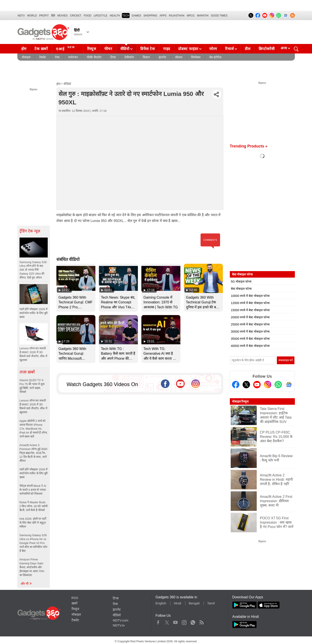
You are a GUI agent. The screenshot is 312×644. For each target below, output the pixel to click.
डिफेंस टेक (148, 49)
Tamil (211, 603)
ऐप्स (57, 57)
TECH (126, 16)
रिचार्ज (230, 49)
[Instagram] (268, 385)
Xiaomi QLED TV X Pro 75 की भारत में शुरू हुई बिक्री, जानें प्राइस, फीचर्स (32, 386)
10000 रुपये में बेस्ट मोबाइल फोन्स (250, 296)
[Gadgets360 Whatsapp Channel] (278, 385)
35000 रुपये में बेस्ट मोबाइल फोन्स (250, 339)
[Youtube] (257, 385)
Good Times (219, 16)
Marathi (203, 16)
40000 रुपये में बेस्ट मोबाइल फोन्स (250, 346)
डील (248, 49)
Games (136, 16)
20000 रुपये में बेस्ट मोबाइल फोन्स (250, 317)
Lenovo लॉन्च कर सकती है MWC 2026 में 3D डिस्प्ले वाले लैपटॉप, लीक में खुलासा (33, 406)
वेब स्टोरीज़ (215, 57)
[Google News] (289, 385)
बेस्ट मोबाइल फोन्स (241, 289)
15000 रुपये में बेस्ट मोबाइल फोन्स (250, 310)
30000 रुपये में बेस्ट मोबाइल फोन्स (250, 332)
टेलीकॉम (129, 57)
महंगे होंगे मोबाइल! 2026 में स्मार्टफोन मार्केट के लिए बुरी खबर (34, 473)
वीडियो (125, 49)
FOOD (87, 16)
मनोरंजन (73, 57)
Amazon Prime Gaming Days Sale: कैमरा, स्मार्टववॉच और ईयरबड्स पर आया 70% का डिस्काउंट (32, 567)
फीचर (108, 49)
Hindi (177, 603)
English (161, 603)
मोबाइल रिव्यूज (240, 401)
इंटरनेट (163, 57)
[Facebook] (236, 385)
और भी (26, 584)
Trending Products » (249, 146)
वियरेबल (196, 57)
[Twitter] (246, 385)
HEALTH (115, 16)
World (32, 16)
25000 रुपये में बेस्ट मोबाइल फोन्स (250, 324)
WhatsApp (193, 621)
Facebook (158, 621)
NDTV (21, 16)
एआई (66, 48)
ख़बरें (74, 603)
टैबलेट (43, 57)
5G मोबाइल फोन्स (241, 282)
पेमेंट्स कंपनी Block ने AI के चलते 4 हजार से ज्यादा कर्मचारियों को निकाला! (33, 490)
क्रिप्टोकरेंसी (267, 49)
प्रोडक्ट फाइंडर (188, 49)
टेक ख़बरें (41, 49)
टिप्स (113, 57)
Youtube (176, 621)
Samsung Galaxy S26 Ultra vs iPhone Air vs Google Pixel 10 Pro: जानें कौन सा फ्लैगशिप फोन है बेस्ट (33, 543)
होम (24, 49)
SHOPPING (150, 16)
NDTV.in (119, 625)
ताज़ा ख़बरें (27, 372)
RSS (75, 598)
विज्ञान (146, 57)
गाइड (167, 49)
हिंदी (53, 16)
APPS (163, 16)
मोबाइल (26, 57)
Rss (201, 621)
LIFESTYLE (100, 16)
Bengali (194, 603)
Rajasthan (177, 16)
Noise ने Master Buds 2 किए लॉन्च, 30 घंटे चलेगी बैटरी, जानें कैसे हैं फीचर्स (33, 506)
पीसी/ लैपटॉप (94, 57)
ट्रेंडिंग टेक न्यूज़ (30, 231)
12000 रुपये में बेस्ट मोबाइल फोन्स (250, 303)
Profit (44, 16)
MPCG (191, 16)
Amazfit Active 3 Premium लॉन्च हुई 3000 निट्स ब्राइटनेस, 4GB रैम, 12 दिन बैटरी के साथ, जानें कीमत (33, 453)
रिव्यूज (92, 49)
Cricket (76, 16)
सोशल (179, 57)
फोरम (213, 49)
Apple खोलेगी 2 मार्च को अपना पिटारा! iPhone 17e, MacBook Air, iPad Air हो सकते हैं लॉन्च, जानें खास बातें (34, 429)
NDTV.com (121, 620)
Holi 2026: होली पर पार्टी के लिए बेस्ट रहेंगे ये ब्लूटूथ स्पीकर (33, 523)
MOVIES (63, 16)
